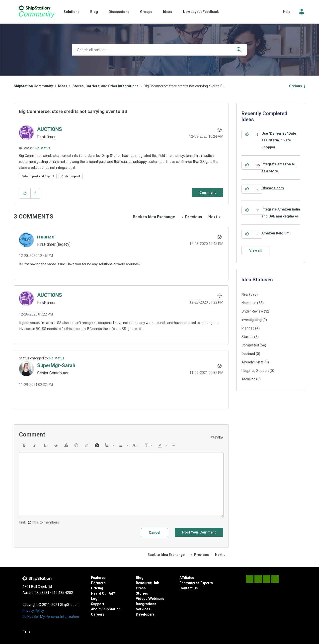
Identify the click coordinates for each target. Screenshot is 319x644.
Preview (217, 437)
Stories (142, 593)
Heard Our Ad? (103, 593)
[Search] (159, 50)
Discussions (119, 12)
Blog (94, 12)
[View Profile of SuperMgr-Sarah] (56, 365)
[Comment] (208, 193)
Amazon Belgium (276, 233)
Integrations (146, 604)
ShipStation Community (37, 12)
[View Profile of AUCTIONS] (50, 129)
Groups (146, 12)
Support (98, 604)
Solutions (72, 12)
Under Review (252, 311)
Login (96, 599)
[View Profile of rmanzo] (46, 237)
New (245, 294)
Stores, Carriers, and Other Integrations (106, 86)
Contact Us (189, 588)
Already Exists (253, 362)
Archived (248, 379)
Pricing (97, 588)
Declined (248, 354)
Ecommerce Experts (196, 583)
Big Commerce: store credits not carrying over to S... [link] (184, 86)
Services (143, 609)
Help (287, 12)
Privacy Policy (33, 611)
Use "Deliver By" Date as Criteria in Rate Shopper (279, 140)
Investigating (252, 320)
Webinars (157, 599)
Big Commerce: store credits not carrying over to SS (73, 111)
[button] (25, 193)
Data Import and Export (38, 176)
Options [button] (296, 86)
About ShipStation (106, 609)
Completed (250, 345)
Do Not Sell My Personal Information (51, 617)
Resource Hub (147, 583)
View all (255, 250)
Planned (248, 328)
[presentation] (24, 445)
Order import (71, 176)
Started (247, 337)
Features (98, 578)
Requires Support (255, 371)
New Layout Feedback (201, 12)
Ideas (168, 12)
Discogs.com (273, 188)
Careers (98, 614)
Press (141, 588)
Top (26, 632)
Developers (145, 614)
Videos (142, 599)
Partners (98, 583)
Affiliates (187, 578)
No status (43, 148)
